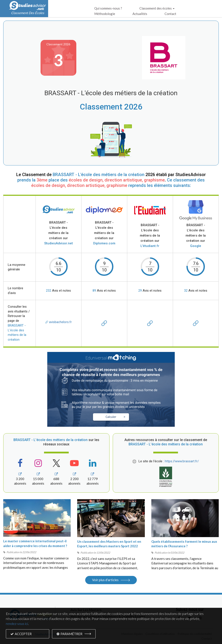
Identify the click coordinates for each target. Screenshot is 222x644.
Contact (170, 14)
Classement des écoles (157, 8)
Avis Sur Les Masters (86, 610)
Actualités (140, 14)
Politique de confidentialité (195, 634)
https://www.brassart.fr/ (182, 461)
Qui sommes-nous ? (108, 8)
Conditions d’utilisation (160, 634)
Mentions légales (132, 634)
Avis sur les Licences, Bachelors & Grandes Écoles (108, 616)
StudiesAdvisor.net (47, 634)
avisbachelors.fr (59, 322)
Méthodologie (105, 14)
